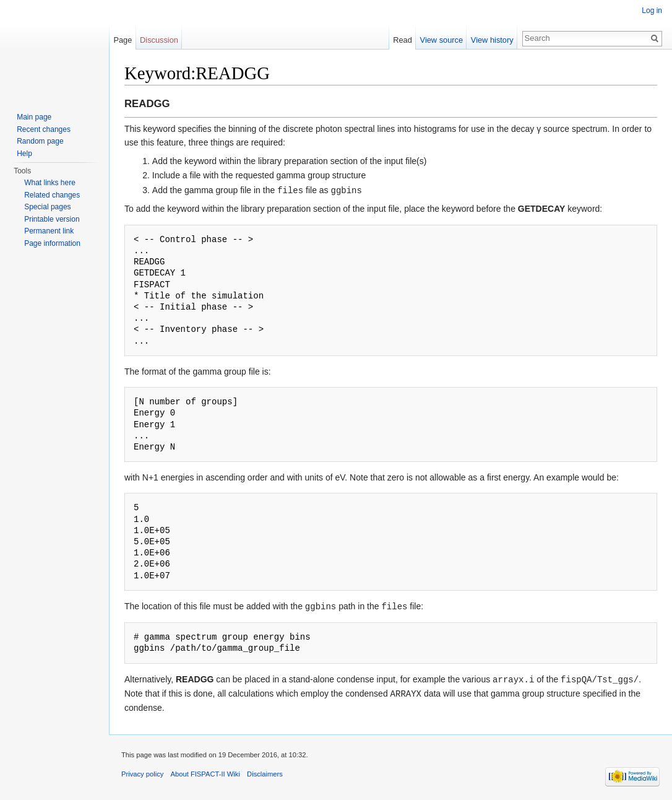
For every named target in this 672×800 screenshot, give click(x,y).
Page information (52, 243)
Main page (34, 117)
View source (442, 40)
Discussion (159, 40)
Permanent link (49, 231)
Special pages (47, 207)
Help (24, 154)
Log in (652, 11)
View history (492, 40)
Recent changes (44, 129)
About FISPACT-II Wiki (205, 772)
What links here (50, 183)
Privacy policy (142, 772)
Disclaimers (265, 772)
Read (403, 40)
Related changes (52, 195)
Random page (40, 141)
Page (123, 40)
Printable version (52, 219)
